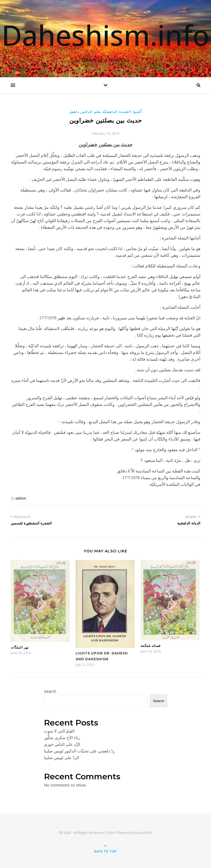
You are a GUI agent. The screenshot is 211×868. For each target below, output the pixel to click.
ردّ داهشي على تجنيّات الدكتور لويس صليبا (79, 751)
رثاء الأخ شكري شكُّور (62, 737)
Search (50, 691)
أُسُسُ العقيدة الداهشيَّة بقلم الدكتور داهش (106, 112)
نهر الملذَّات (20, 647)
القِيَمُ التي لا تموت (59, 731)
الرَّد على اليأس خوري (62, 744)
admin (21, 498)
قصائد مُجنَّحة (151, 646)
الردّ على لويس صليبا (62, 757)
